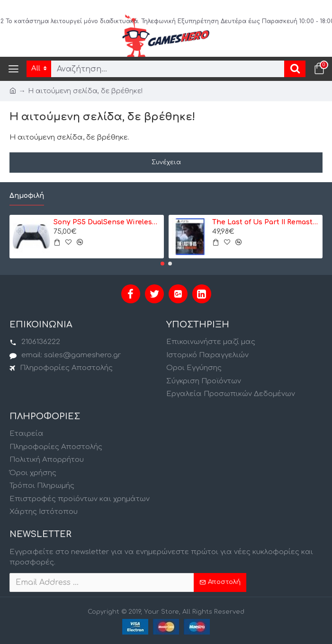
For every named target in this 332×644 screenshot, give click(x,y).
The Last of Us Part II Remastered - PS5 (266, 222)
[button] (162, 264)
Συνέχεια (166, 162)
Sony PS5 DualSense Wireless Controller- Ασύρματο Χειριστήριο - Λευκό (107, 222)
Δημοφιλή (27, 196)
